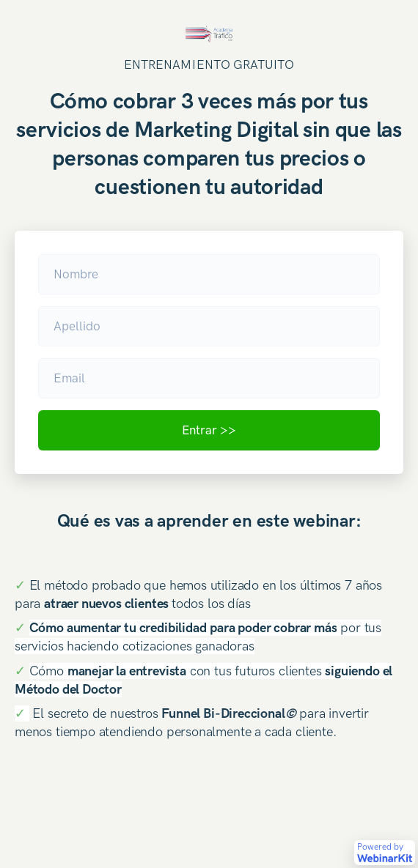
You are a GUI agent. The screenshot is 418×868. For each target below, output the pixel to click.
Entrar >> (209, 430)
